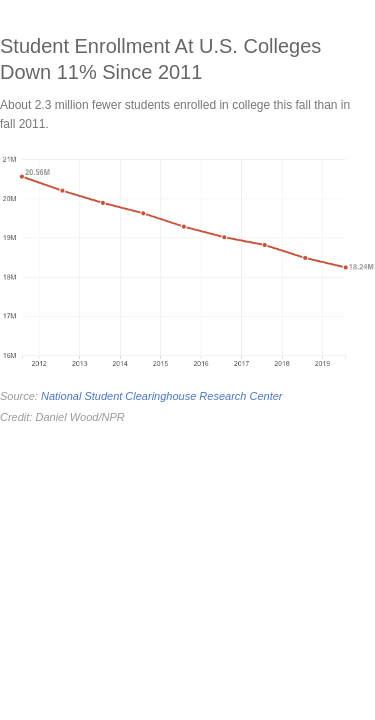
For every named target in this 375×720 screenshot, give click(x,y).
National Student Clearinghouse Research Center (162, 396)
